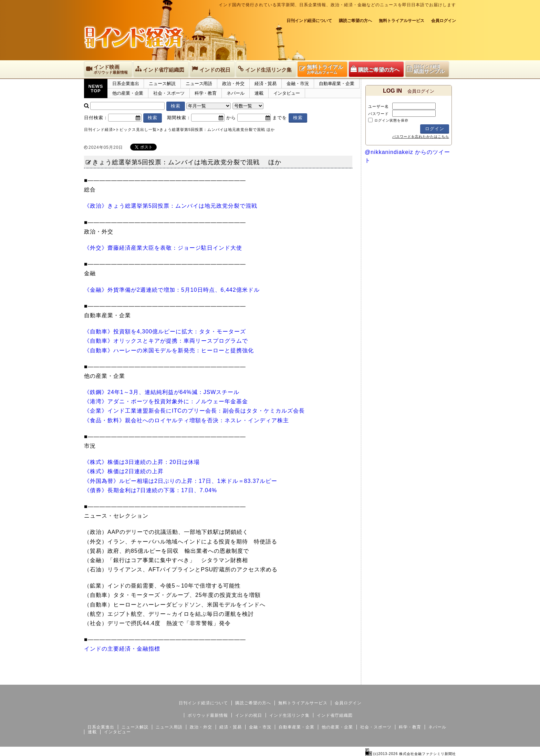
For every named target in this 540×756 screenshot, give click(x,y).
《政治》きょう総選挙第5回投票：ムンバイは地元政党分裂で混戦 (171, 206)
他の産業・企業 (128, 93)
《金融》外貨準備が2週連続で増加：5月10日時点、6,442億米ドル (172, 290)
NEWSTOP (96, 89)
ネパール (236, 93)
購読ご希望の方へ (355, 21)
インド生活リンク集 (289, 715)
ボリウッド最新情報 (208, 715)
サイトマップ (404, 679)
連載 (259, 93)
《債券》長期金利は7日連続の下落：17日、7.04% (150, 490)
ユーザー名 (378, 106)
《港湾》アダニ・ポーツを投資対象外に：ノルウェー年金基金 (166, 401)
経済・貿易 (266, 84)
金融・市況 (298, 84)
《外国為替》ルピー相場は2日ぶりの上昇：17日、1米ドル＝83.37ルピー (181, 481)
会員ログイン (444, 21)
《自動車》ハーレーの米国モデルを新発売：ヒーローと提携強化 (169, 350)
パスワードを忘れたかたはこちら (421, 137)
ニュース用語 (199, 84)
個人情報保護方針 (439, 679)
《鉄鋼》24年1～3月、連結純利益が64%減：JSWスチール (162, 392)
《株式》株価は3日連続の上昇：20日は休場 (142, 462)
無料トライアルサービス (402, 21)
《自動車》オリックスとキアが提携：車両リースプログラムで (166, 341)
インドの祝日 (249, 715)
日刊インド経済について (309, 21)
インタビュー (287, 93)
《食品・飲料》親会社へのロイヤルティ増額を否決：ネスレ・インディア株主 (186, 420)
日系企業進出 (126, 84)
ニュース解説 (162, 84)
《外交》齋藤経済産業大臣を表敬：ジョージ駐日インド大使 (163, 248)
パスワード (378, 114)
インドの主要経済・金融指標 (122, 649)
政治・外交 (233, 84)
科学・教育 (206, 93)
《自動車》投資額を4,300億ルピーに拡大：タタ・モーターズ (165, 332)
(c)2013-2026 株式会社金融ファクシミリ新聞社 (411, 754)
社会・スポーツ (169, 93)
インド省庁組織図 (335, 715)
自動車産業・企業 (337, 84)
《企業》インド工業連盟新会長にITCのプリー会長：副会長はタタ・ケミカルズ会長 (194, 411)
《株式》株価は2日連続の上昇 (124, 471)
